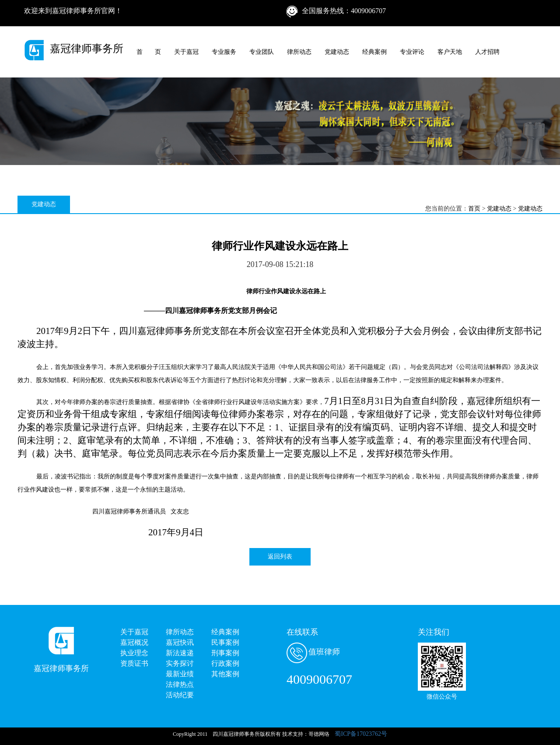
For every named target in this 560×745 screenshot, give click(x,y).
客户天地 (450, 52)
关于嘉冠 (186, 52)
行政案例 (225, 663)
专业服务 (224, 52)
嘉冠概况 (134, 642)
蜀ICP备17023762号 (361, 734)
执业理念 (134, 653)
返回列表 (280, 557)
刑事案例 (225, 653)
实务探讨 (180, 663)
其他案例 (225, 674)
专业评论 (412, 52)
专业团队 (262, 52)
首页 (474, 209)
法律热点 (180, 684)
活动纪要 (180, 695)
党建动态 (337, 52)
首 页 (149, 52)
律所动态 (299, 52)
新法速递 (180, 653)
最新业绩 (180, 674)
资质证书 (134, 663)
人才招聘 (487, 52)
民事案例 (225, 642)
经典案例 (374, 52)
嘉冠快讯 (180, 642)
